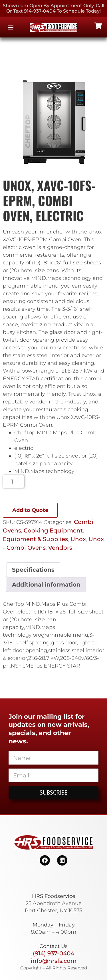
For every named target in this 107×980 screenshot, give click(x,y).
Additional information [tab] (46, 585)
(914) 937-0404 (53, 953)
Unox (78, 539)
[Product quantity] (13, 482)
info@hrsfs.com (54, 961)
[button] (10, 27)
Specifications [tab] (33, 570)
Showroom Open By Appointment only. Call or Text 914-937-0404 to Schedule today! (53, 8)
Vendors (60, 548)
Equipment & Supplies (35, 539)
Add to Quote (30, 510)
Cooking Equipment (53, 530)
